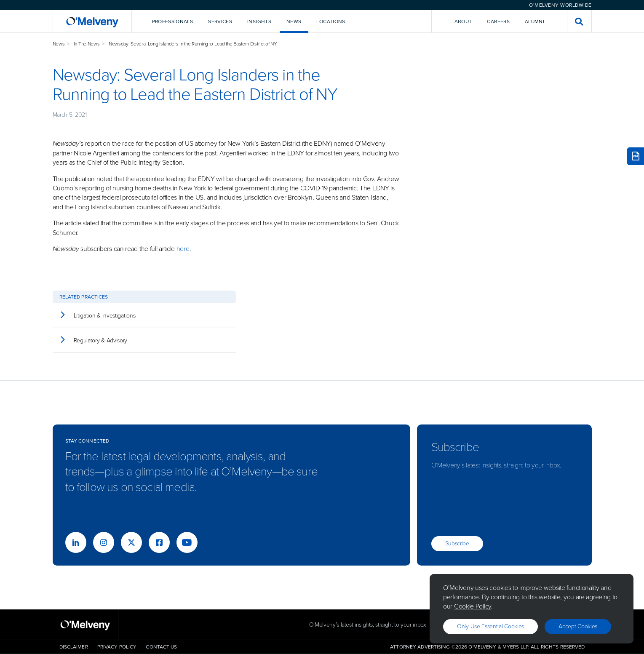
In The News (87, 44)
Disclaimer (74, 647)
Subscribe (457, 543)
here (183, 249)
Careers (498, 21)
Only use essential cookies (490, 626)
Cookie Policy (473, 606)
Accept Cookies (578, 626)
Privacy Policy (117, 647)
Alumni (534, 21)
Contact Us (161, 647)
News (59, 44)
